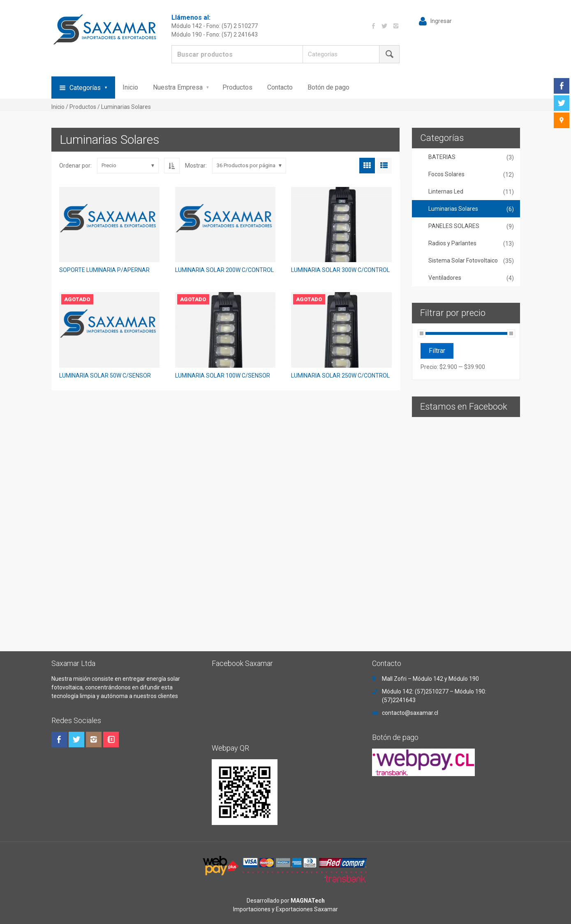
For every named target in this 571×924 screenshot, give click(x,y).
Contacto (280, 87)
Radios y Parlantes (452, 243)
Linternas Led (446, 191)
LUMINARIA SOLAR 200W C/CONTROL (224, 270)
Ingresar (441, 21)
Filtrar (437, 351)
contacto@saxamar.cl (410, 713)
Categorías (85, 88)
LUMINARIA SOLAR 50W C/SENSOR (105, 376)
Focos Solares (446, 174)
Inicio (130, 87)
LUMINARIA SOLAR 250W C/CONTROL (340, 376)
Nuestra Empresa (178, 87)
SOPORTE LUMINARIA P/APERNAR (104, 270)
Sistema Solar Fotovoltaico (463, 260)
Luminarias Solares (453, 209)
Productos (237, 87)
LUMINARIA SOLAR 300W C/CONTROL (340, 270)
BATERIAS (442, 157)
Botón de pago (328, 87)
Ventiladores (445, 278)
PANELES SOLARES (454, 226)
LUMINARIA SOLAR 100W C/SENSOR (223, 376)
